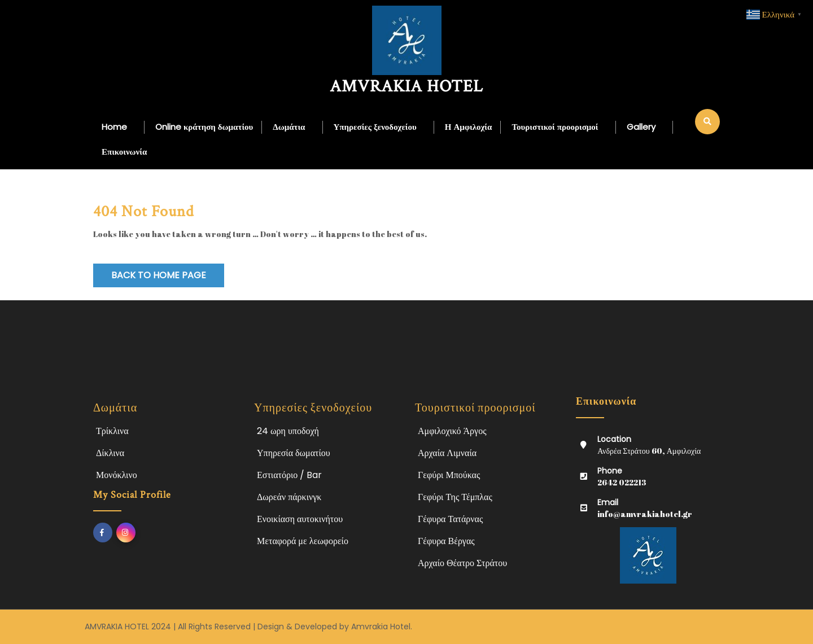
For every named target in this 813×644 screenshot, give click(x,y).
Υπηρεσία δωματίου (294, 453)
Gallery (641, 127)
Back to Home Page (159, 275)
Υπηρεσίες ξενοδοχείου (375, 127)
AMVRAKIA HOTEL (406, 87)
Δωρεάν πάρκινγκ (289, 497)
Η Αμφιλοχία (469, 127)
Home (114, 127)
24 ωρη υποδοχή (288, 431)
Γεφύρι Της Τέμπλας (455, 497)
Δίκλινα (110, 453)
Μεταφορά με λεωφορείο (303, 541)
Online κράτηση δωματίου (204, 127)
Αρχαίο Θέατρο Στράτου (462, 563)
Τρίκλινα (112, 431)
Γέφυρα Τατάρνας (450, 519)
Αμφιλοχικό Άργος (452, 431)
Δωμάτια (289, 127)
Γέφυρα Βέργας (446, 541)
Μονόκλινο (117, 475)
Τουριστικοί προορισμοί (555, 127)
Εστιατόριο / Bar (289, 475)
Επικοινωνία (124, 152)
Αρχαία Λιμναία (447, 453)
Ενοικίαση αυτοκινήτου (300, 519)
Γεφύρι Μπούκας (449, 475)
